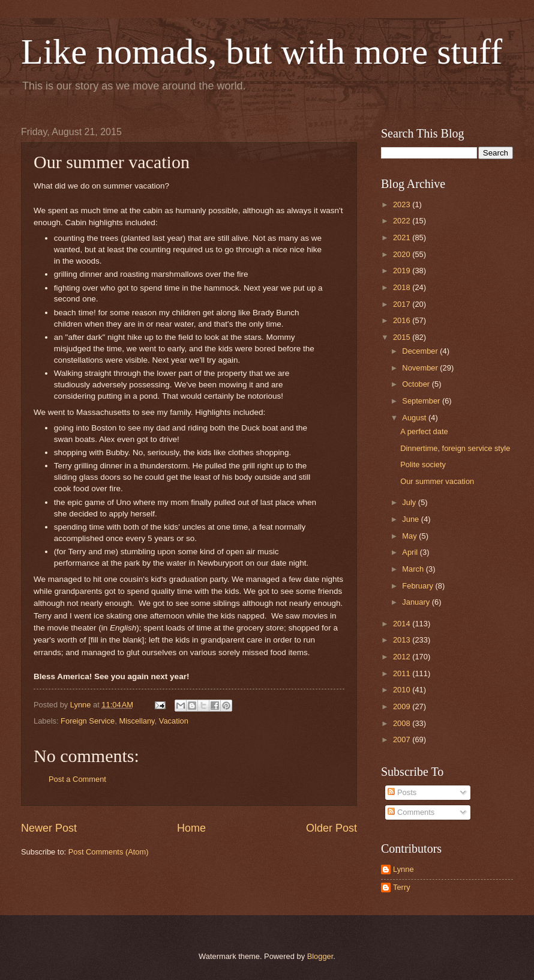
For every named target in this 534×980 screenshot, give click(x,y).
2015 (403, 337)
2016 (403, 320)
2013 (403, 640)
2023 (403, 204)
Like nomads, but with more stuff (262, 52)
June (412, 519)
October (417, 384)
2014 (403, 624)
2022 (403, 221)
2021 (403, 237)
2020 (403, 254)
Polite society (423, 464)
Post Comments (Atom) (109, 852)
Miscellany (136, 721)
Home (191, 828)
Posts (402, 792)
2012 (403, 657)
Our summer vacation (437, 481)
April (411, 552)
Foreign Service (88, 721)
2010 (403, 690)
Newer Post (49, 828)
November (421, 368)
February (418, 586)
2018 (403, 287)
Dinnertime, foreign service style (455, 448)
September (422, 401)
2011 (403, 673)
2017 (403, 304)
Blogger (320, 956)
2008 (403, 723)
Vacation (174, 721)
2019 (403, 271)
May (410, 536)
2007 (403, 740)
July (410, 502)
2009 (403, 706)
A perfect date (424, 431)
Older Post (331, 828)
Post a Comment (77, 779)
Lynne (403, 869)
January (417, 602)
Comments (411, 812)
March (414, 569)
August (415, 418)
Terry (402, 887)
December (421, 351)
